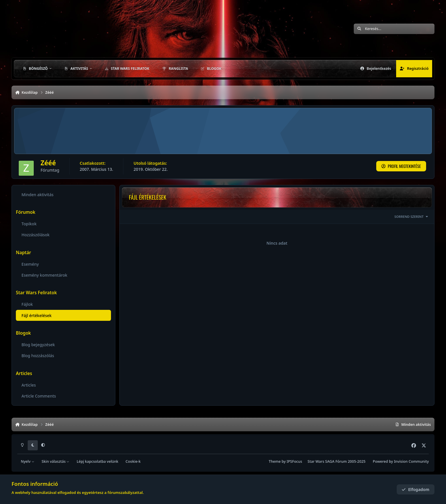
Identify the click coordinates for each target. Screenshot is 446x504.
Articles (29, 385)
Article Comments (39, 396)
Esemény (30, 264)
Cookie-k (133, 461)
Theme (275, 461)
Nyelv (28, 461)
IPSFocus (294, 461)
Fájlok (27, 304)
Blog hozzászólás (38, 356)
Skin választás (55, 461)
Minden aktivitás (38, 195)
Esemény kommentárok (45, 275)
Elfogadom (415, 489)
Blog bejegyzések (38, 345)
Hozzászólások (36, 235)
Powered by (401, 461)
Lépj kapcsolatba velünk (97, 461)
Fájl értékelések (37, 315)
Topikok (29, 224)
